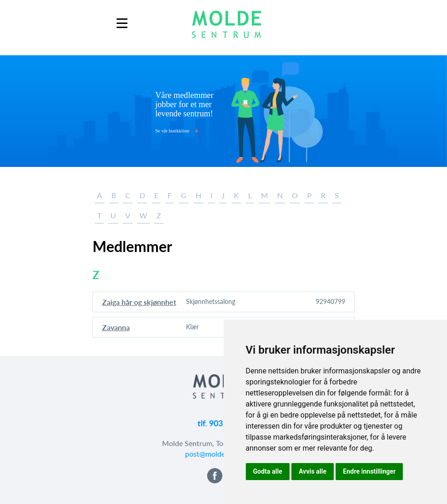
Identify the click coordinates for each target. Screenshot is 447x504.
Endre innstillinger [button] (369, 471)
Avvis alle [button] (313, 471)
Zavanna (116, 327)
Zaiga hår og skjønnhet (139, 302)
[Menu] (122, 23)
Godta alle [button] (268, 471)
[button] (213, 480)
